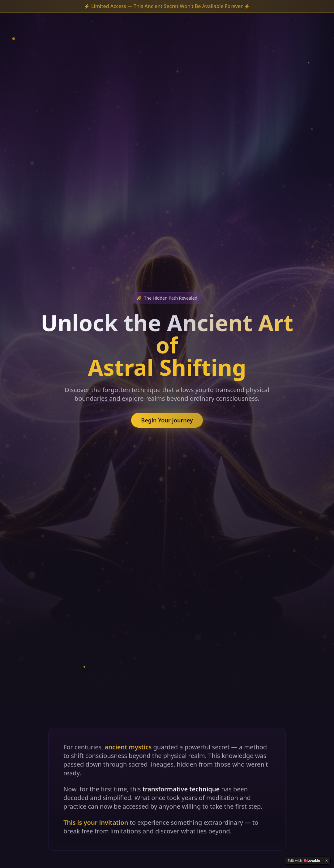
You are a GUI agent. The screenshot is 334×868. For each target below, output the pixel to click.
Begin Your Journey (167, 420)
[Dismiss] (327, 861)
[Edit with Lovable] (304, 861)
